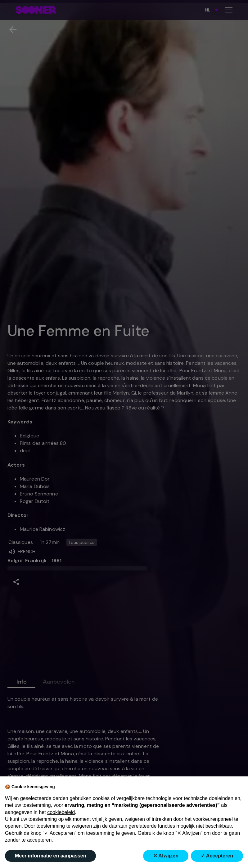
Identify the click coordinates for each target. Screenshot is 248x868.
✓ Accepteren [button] (217, 856)
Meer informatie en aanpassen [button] (50, 856)
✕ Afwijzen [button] (166, 856)
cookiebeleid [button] (61, 812)
